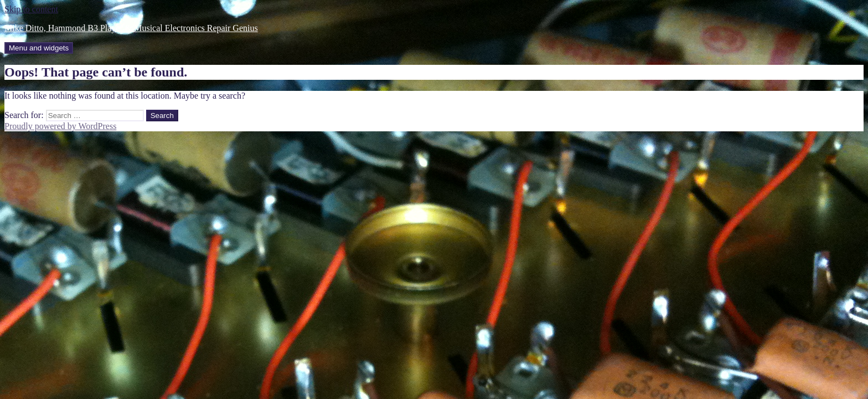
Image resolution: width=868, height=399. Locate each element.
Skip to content (31, 9)
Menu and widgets (39, 48)
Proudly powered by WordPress (60, 126)
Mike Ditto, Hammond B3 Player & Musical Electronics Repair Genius (131, 28)
